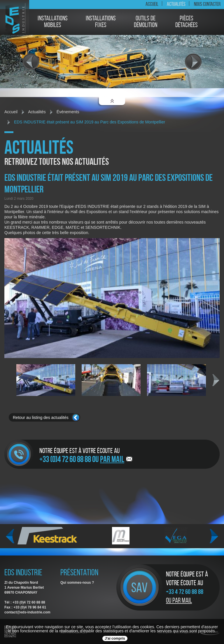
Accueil (152, 4)
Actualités (176, 4)
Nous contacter (207, 4)
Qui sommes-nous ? (77, 583)
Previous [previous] (10, 536)
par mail (112, 459)
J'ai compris (115, 638)
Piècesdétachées (187, 22)
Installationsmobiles (53, 22)
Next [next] (216, 380)
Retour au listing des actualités (41, 417)
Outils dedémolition (146, 22)
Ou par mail (179, 600)
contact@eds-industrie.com (27, 612)
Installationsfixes (101, 22)
